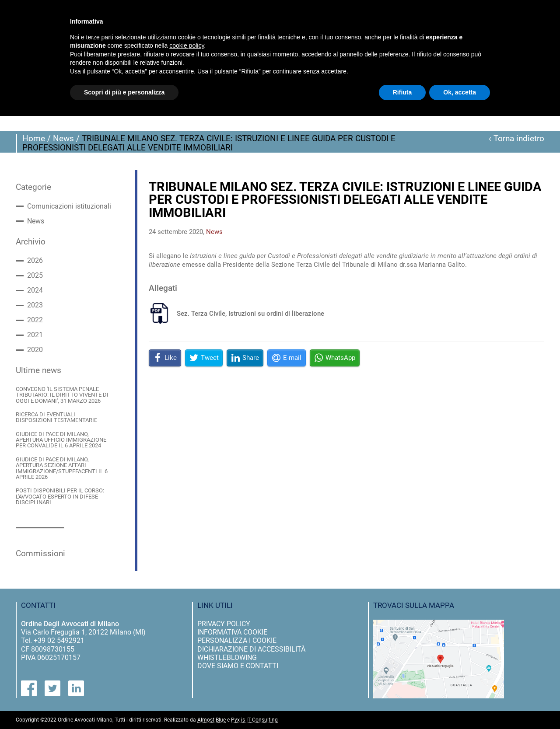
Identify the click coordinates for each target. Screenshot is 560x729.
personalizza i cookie (237, 640)
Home (34, 139)
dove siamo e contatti (238, 666)
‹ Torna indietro (516, 139)
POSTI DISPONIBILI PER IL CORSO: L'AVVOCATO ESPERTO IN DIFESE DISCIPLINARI (60, 496)
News (63, 139)
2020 (35, 350)
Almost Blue (212, 720)
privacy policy (224, 624)
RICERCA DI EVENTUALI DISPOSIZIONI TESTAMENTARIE (56, 417)
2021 (35, 335)
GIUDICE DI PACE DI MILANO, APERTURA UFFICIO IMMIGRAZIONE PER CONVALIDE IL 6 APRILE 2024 (61, 440)
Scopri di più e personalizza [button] (124, 92)
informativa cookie (232, 632)
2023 (35, 305)
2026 (35, 261)
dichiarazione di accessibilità (251, 649)
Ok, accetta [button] (460, 92)
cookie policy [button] (187, 45)
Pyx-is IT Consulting (254, 720)
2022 (35, 320)
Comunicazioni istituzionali (69, 206)
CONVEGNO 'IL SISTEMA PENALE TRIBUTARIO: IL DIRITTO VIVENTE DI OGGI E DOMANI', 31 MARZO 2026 (62, 395)
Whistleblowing (227, 657)
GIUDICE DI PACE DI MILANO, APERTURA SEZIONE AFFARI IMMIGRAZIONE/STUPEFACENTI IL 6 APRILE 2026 (62, 468)
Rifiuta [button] (402, 92)
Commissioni (40, 554)
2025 (35, 276)
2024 (35, 290)
